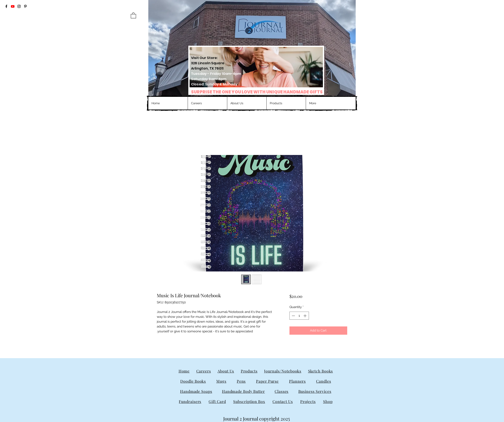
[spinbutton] (299, 316)
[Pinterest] (25, 6)
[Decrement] (293, 316)
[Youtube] (13, 6)
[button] (133, 15)
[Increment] (305, 316)
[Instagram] (19, 6)
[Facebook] (6, 6)
